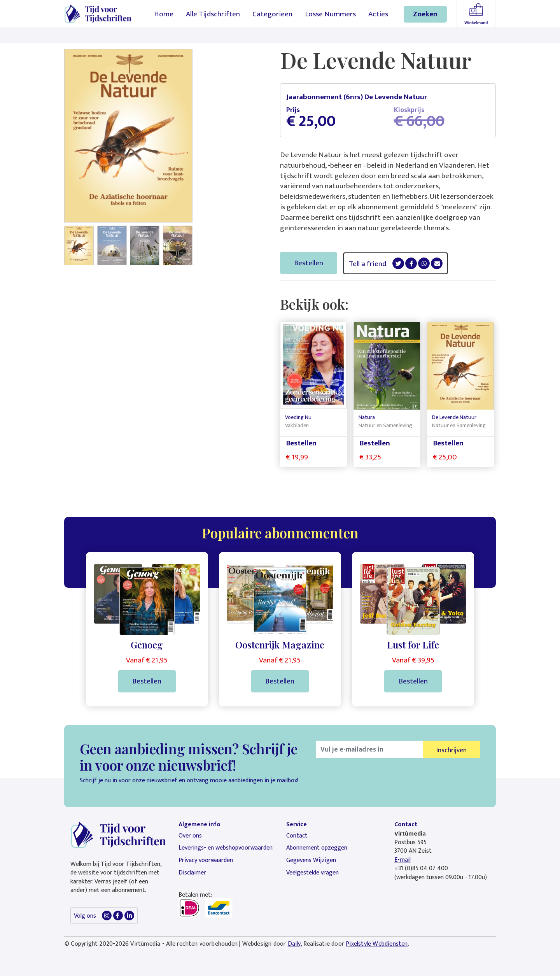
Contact (297, 836)
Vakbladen (297, 426)
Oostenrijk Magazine (280, 645)
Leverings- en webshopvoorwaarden (226, 848)
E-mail (402, 860)
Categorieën (272, 14)
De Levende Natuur (454, 417)
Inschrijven (451, 750)
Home (164, 14)
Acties (378, 14)
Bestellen (309, 263)
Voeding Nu (298, 417)
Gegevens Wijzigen (311, 860)
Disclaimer (192, 873)
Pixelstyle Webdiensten (377, 944)
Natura (367, 417)
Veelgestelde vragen (312, 873)
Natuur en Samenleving (385, 426)
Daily (294, 944)
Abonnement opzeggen (317, 848)
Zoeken (425, 14)
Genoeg (147, 645)
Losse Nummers (330, 14)
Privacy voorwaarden (206, 860)
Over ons (190, 836)
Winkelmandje (476, 14)
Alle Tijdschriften (213, 14)
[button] (79, 249)
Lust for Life (413, 645)
